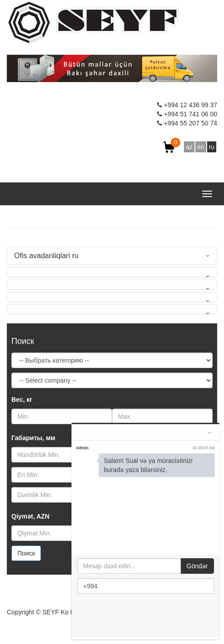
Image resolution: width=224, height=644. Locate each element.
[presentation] (147, 616)
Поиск (26, 553)
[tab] (112, 256)
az (189, 147)
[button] (112, 272)
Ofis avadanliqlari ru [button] (46, 256)
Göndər (197, 566)
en (201, 147)
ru (212, 147)
